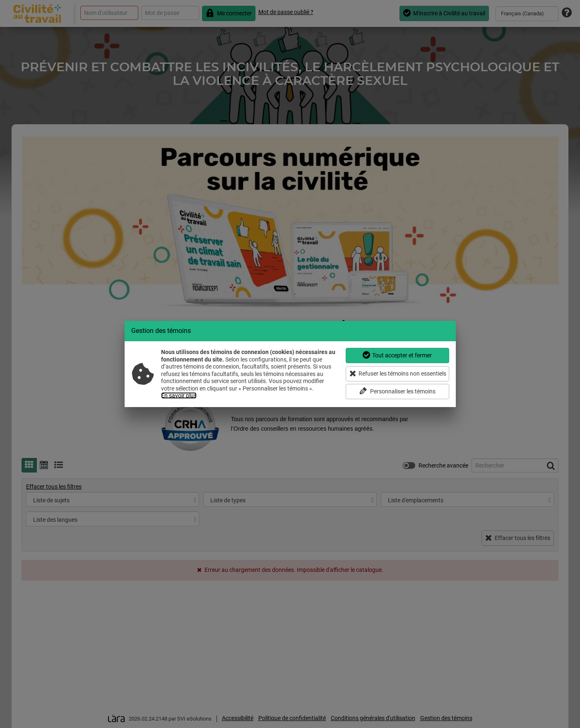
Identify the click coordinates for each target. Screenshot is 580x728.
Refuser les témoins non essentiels (398, 373)
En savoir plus (179, 395)
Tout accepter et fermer (397, 355)
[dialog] (290, 364)
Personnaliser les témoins (397, 391)
